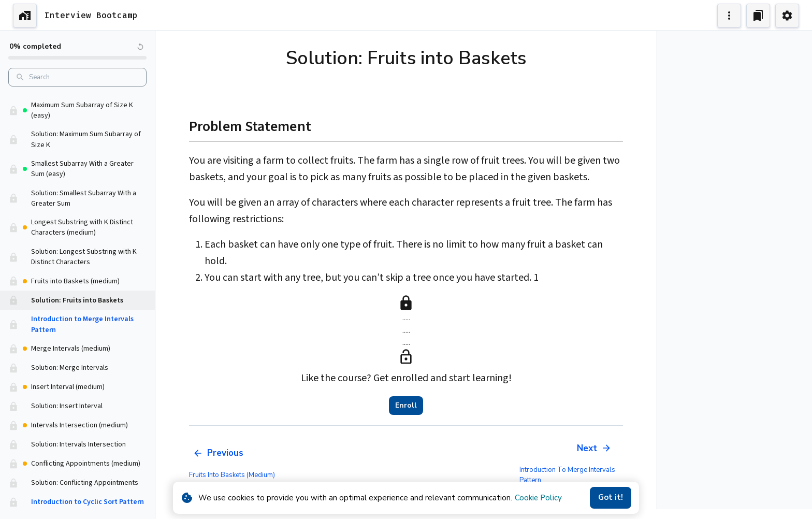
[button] (77, 120)
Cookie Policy (538, 498)
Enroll (406, 406)
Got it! (611, 498)
